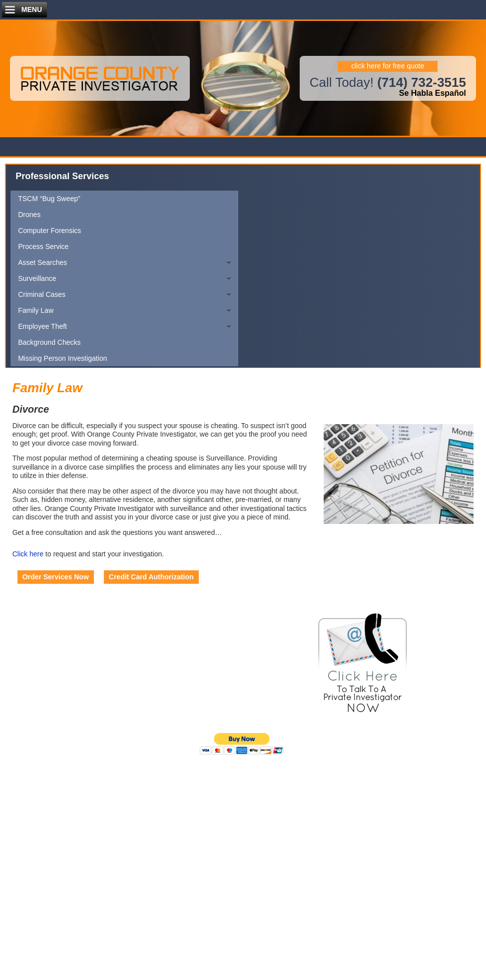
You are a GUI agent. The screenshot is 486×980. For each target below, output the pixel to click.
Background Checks (49, 342)
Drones (29, 215)
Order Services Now (56, 577)
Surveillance (37, 278)
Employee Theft (42, 326)
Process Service (43, 246)
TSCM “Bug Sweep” (49, 199)
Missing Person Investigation (62, 358)
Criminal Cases (42, 294)
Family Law (36, 310)
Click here (28, 554)
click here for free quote (388, 66)
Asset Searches (42, 262)
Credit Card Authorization (151, 577)
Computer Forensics (49, 231)
